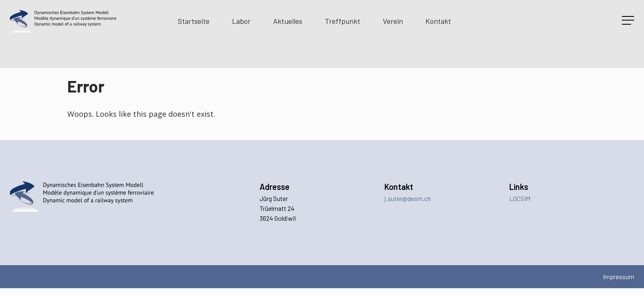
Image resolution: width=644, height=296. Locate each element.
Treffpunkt (343, 21)
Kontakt (438, 21)
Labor (241, 21)
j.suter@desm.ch (408, 198)
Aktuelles (288, 21)
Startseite (194, 21)
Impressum (619, 276)
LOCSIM (520, 198)
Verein (393, 21)
